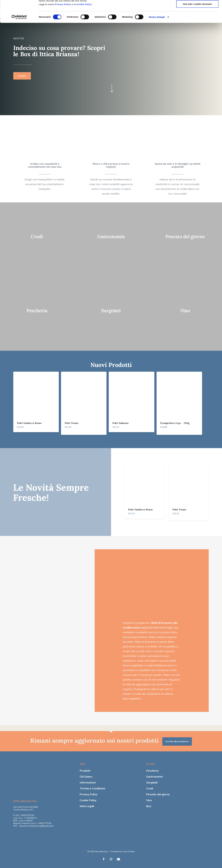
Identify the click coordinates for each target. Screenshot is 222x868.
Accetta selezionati (197, 16)
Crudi (150, 788)
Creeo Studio (128, 851)
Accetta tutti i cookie (197, 7)
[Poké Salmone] (131, 394)
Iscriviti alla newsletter (177, 741)
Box (149, 806)
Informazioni (88, 782)
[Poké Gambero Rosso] (36, 394)
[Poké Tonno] (84, 394)
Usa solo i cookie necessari (197, 25)
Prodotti (85, 771)
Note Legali (87, 806)
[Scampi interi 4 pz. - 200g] (179, 394)
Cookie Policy (84, 25)
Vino (149, 800)
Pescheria (152, 771)
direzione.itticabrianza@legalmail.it (37, 826)
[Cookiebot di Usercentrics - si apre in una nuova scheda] (19, 38)
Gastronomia (154, 777)
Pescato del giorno (158, 794)
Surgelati (152, 782)
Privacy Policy (63, 25)
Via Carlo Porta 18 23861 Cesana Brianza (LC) (26, 808)
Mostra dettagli (157, 38)
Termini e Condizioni (92, 788)
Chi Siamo (86, 777)
